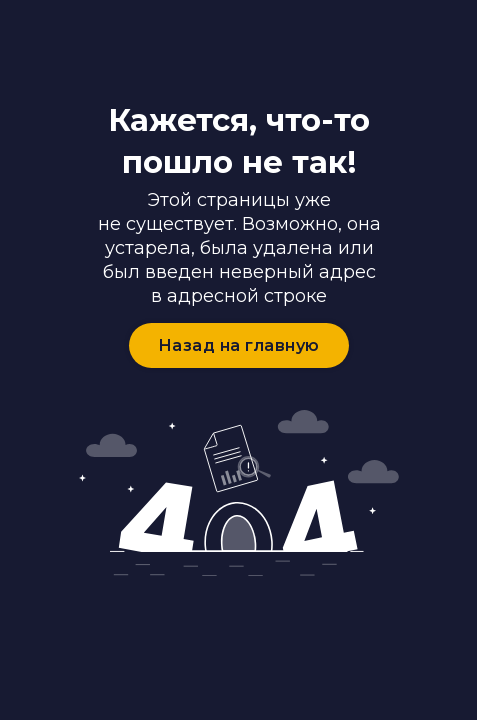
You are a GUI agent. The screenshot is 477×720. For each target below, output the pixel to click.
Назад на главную (239, 345)
